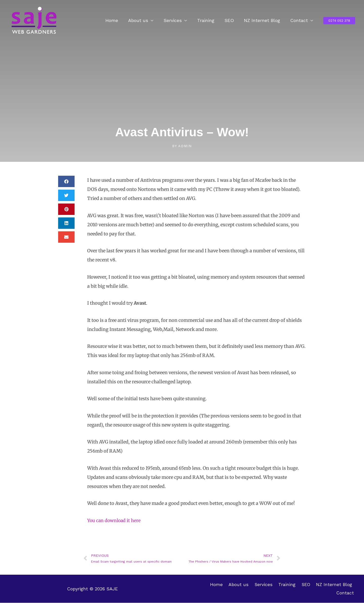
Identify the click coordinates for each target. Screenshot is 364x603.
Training (209, 20)
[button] (339, 21)
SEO (232, 20)
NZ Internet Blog (264, 20)
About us (144, 20)
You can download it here (115, 520)
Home (118, 20)
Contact (300, 20)
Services (177, 20)
